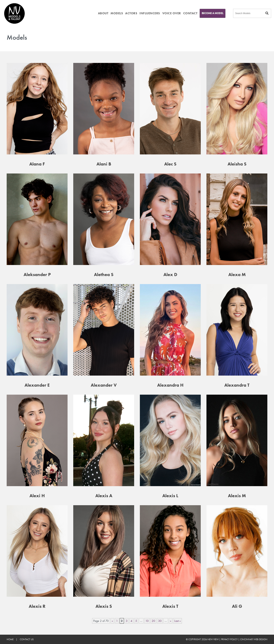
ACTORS (131, 13)
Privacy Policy (229, 639)
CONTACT (190, 13)
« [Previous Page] (112, 621)
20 (153, 621)
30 (160, 621)
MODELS (117, 13)
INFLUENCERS (150, 13)
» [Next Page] (171, 621)
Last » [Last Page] (178, 621)
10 (147, 621)
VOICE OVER (172, 13)
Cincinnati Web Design (254, 639)
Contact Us (27, 639)
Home (10, 639)
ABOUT (103, 13)
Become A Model (213, 13)
